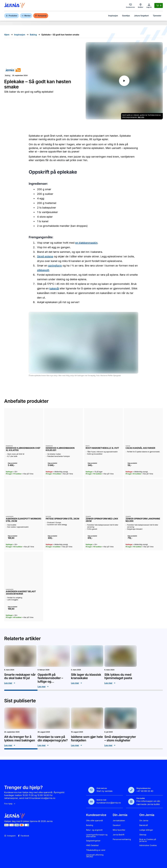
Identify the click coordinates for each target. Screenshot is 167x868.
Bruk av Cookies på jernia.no (148, 840)
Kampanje (41, 16)
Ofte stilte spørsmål (94, 821)
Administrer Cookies (148, 845)
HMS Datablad (92, 845)
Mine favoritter (119, 830)
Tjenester (157, 16)
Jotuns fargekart (141, 16)
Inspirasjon (113, 16)
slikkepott (43, 270)
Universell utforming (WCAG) (95, 856)
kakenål (54, 288)
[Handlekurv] (159, 5)
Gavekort (117, 825)
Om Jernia (144, 821)
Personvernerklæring (122, 839)
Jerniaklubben (119, 821)
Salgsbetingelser (93, 841)
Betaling (90, 825)
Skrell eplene (45, 256)
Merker (26, 16)
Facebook (23, 836)
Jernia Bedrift (119, 835)
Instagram (10, 836)
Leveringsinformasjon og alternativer (97, 836)
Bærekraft (144, 825)
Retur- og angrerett (94, 830)
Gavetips (126, 16)
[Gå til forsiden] (15, 6)
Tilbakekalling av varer (96, 850)
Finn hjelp (10, 804)
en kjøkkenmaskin (86, 243)
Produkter (12, 16)
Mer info (141, 117)
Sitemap (143, 835)
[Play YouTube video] (124, 81)
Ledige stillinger (146, 830)
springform (55, 266)
